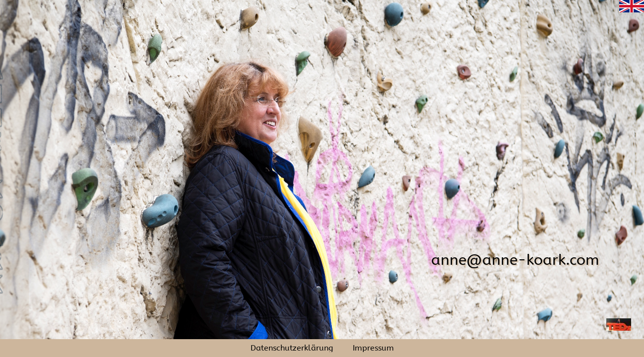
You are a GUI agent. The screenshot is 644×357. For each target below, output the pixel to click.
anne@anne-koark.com (515, 260)
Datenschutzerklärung (292, 348)
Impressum (373, 348)
